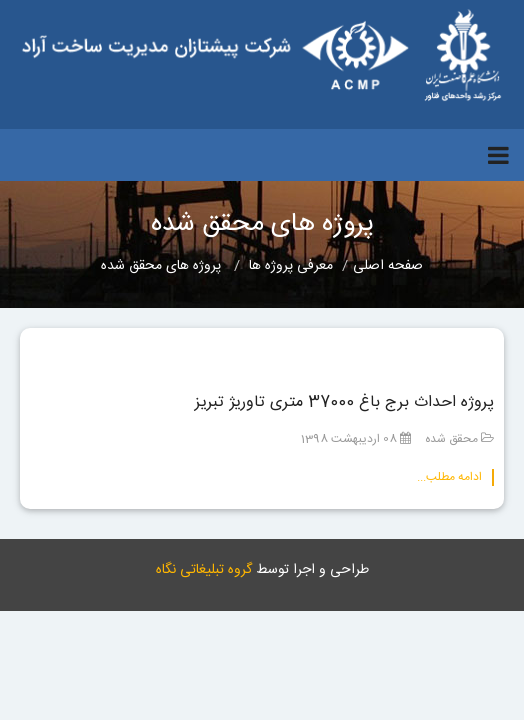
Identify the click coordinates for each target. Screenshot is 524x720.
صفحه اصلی (388, 266)
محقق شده (451, 439)
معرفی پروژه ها (291, 266)
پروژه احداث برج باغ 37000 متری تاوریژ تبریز (344, 403)
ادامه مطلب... (449, 477)
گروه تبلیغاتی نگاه (204, 570)
